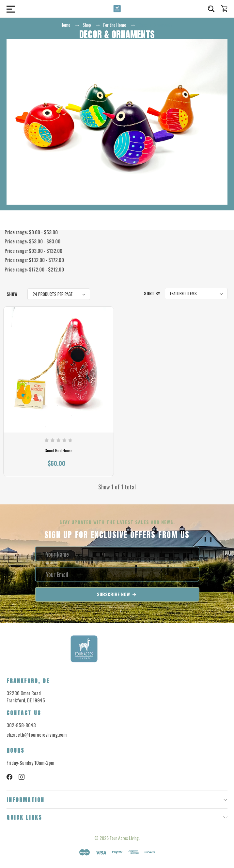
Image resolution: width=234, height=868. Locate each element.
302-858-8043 (21, 725)
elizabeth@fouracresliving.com (37, 734)
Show (12, 294)
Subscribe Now (117, 594)
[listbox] (59, 294)
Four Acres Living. (125, 838)
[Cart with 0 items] (224, 8)
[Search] (211, 9)
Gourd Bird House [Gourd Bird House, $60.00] (59, 450)
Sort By (152, 293)
